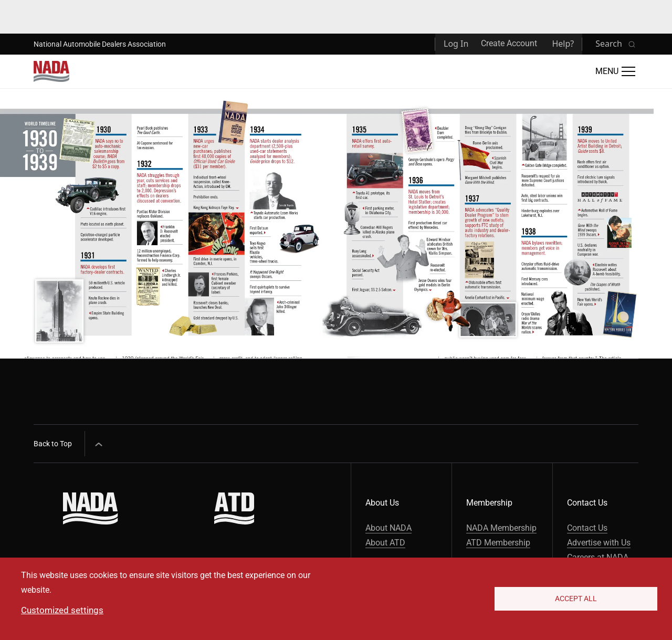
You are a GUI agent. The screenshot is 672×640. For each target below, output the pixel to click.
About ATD (385, 543)
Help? (563, 44)
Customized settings (62, 610)
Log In (456, 44)
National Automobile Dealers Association (100, 44)
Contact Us (587, 528)
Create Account (509, 43)
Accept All (576, 599)
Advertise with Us (599, 543)
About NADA (388, 528)
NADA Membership (501, 528)
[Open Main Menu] (615, 71)
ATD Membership (498, 543)
